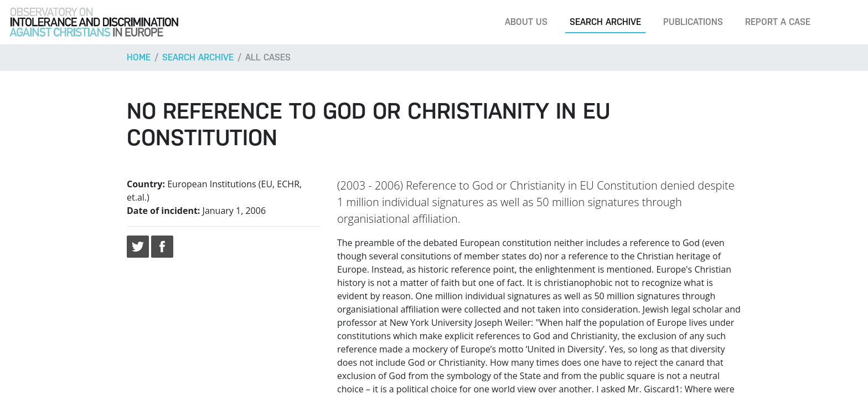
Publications (693, 22)
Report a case (778, 22)
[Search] (843, 22)
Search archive (605, 22)
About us (526, 22)
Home (139, 57)
